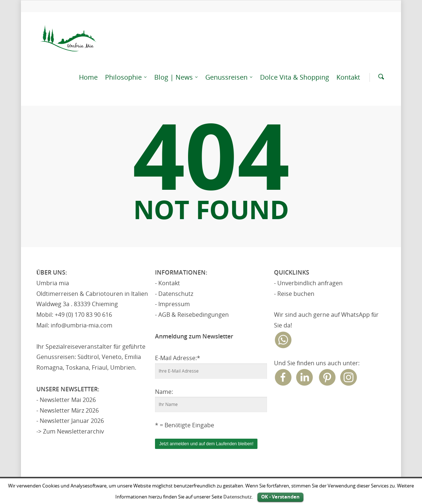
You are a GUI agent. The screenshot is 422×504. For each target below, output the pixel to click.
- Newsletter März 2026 (68, 410)
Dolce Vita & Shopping (295, 77)
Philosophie (126, 77)
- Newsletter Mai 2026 (66, 400)
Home (88, 77)
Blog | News (176, 77)
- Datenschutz (174, 294)
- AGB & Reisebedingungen (192, 315)
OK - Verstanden (280, 497)
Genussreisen (229, 77)
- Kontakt (167, 283)
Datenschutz (237, 497)
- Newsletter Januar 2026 (70, 421)
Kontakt (348, 77)
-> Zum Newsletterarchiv (70, 431)
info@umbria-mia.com (82, 325)
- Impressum (172, 304)
